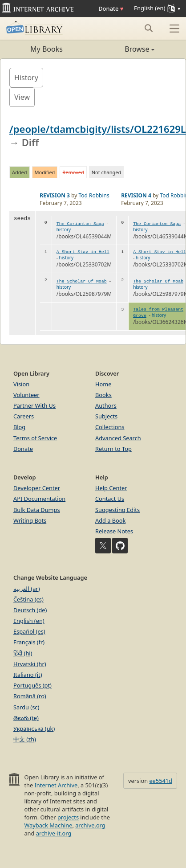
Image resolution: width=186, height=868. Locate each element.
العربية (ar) (26, 589)
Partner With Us (34, 405)
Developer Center (37, 488)
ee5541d (161, 781)
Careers (24, 416)
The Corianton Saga (80, 224)
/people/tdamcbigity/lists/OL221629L (98, 129)
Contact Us (110, 499)
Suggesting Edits (117, 510)
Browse (124, 49)
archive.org (90, 825)
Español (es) (29, 631)
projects (68, 817)
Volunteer (26, 395)
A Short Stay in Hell (83, 252)
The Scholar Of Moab (82, 281)
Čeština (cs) (28, 599)
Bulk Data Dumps (37, 510)
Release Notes (114, 531)
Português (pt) (32, 685)
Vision (21, 384)
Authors (106, 405)
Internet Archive (56, 785)
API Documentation (39, 499)
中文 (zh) (25, 739)
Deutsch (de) (30, 610)
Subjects (106, 416)
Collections (110, 427)
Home (103, 384)
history (64, 229)
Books (103, 395)
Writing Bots (30, 520)
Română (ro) (30, 696)
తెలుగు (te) (26, 718)
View (22, 97)
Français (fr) (29, 642)
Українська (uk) (34, 729)
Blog (19, 427)
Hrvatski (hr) (30, 664)
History (26, 78)
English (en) (29, 621)
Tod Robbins (94, 195)
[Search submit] (148, 28)
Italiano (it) (28, 675)
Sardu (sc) (26, 707)
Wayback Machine (48, 825)
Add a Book (110, 520)
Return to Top (113, 449)
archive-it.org (54, 833)
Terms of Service (35, 438)
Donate (111, 8)
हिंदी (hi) (23, 653)
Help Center (111, 488)
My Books (46, 49)
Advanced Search (118, 438)
